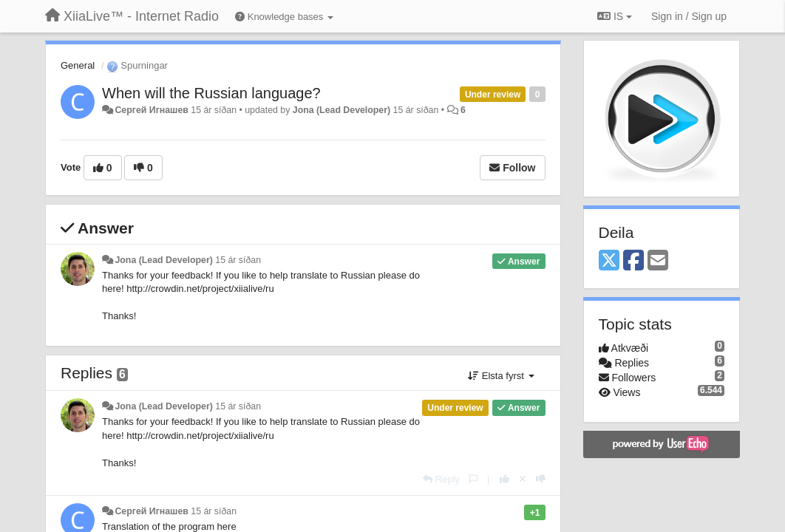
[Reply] (441, 479)
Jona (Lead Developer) (341, 110)
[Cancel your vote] (523, 479)
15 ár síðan (238, 260)
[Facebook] (633, 261)
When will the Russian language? (211, 93)
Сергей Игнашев (151, 110)
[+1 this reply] (504, 479)
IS (615, 16)
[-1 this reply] (541, 479)
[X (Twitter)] (609, 261)
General (78, 65)
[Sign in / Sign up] (689, 16)
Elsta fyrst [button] (501, 376)
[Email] (658, 261)
